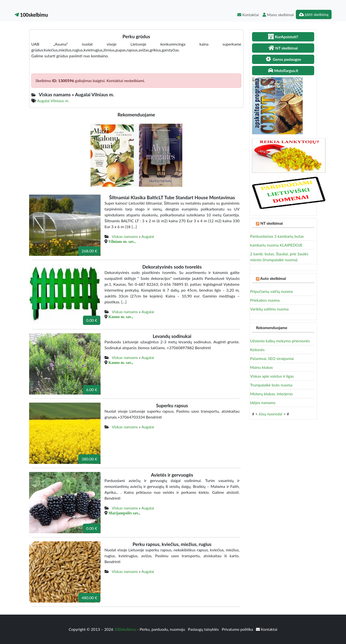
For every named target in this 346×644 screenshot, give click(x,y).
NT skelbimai (272, 223)
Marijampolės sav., (124, 513)
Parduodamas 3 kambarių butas (277, 236)
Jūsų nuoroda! (270, 414)
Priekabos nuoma (265, 300)
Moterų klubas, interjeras (271, 394)
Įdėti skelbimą (314, 14)
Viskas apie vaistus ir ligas (272, 376)
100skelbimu (31, 15)
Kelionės (257, 350)
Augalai (148, 236)
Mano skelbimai (278, 15)
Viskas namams (125, 236)
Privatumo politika (238, 629)
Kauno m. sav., (121, 317)
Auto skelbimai (273, 278)
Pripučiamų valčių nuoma (271, 291)
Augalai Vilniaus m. (53, 101)
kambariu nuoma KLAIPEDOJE (276, 245)
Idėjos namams (263, 402)
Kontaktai (248, 15)
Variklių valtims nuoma (269, 309)
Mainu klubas (261, 367)
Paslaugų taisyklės (204, 629)
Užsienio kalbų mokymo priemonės (280, 341)
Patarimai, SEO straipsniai (272, 358)
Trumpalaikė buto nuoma (271, 385)
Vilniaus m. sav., (122, 241)
